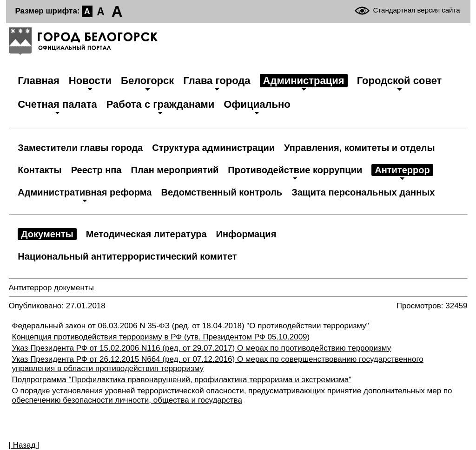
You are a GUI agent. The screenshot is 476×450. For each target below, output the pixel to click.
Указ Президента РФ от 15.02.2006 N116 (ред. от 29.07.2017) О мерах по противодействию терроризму (202, 348)
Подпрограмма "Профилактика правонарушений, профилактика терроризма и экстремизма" (182, 380)
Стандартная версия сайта (417, 10)
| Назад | (24, 445)
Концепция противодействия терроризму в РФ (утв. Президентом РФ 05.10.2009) (161, 337)
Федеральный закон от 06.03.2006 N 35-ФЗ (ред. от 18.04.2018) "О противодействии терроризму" (191, 326)
